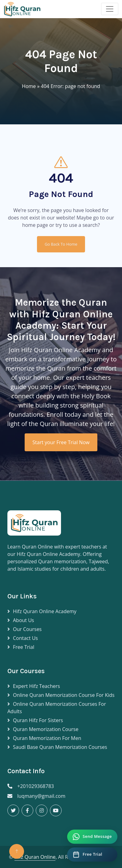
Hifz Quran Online (35, 857)
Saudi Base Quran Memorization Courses (60, 747)
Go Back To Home (61, 244)
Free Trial (24, 647)
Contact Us (25, 638)
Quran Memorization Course (46, 729)
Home (29, 86)
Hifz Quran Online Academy (45, 611)
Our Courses (27, 629)
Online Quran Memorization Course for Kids (64, 695)
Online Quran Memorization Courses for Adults (57, 708)
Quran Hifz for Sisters (38, 720)
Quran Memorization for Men (47, 738)
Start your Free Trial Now (61, 442)
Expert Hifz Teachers (37, 686)
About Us (24, 620)
